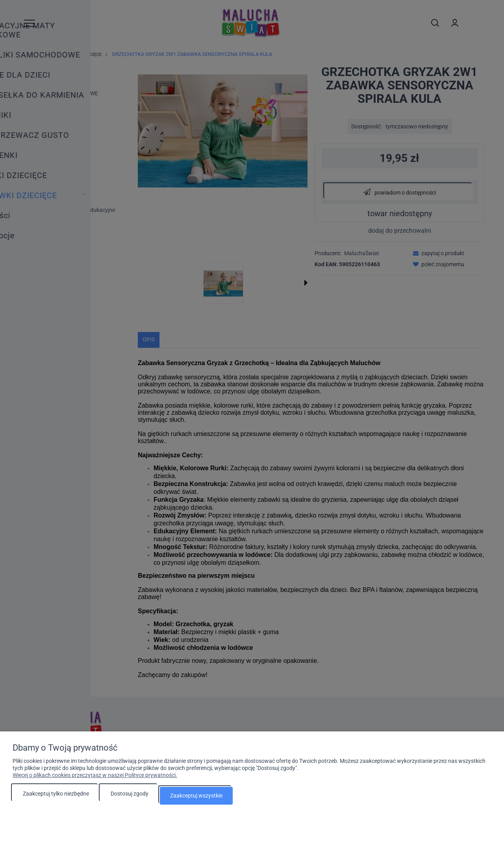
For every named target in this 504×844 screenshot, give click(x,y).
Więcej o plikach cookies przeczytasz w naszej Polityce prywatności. (95, 779)
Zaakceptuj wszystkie (196, 797)
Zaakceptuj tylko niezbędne (56, 797)
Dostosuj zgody (130, 797)
